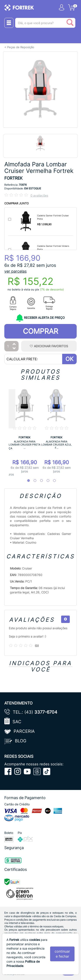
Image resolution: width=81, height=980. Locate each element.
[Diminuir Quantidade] (14, 349)
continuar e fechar (62, 954)
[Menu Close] (9, 23)
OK (69, 359)
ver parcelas (15, 271)
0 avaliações (39, 195)
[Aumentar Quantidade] (14, 344)
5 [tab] (52, 481)
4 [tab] (46, 481)
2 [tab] (33, 481)
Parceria (24, 731)
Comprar (40, 331)
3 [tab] (39, 481)
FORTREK (13, 178)
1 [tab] (26, 481)
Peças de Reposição (21, 47)
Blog (21, 741)
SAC (17, 722)
